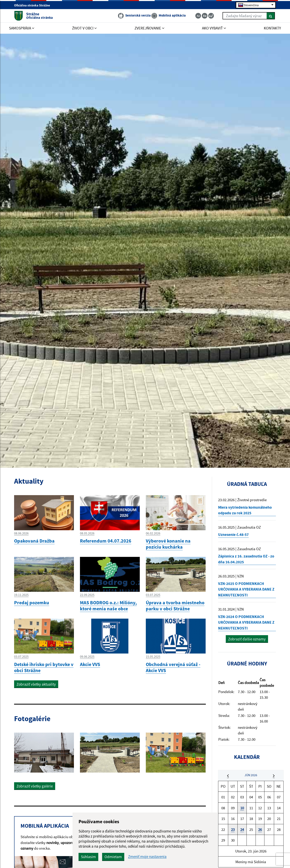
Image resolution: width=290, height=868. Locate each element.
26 (260, 829)
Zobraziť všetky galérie (35, 786)
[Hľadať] (271, 16)
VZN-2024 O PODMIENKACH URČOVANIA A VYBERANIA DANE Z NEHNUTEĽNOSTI (246, 622)
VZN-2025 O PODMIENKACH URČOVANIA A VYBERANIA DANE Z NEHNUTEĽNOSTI (246, 589)
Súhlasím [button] (88, 857)
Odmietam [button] (113, 857)
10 (242, 808)
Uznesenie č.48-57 (233, 534)
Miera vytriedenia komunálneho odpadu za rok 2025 (245, 510)
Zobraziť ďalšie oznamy (247, 639)
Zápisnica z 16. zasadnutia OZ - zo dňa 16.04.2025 (246, 559)
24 (242, 829)
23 (233, 829)
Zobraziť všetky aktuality (36, 684)
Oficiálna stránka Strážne (34, 5)
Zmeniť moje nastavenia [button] (147, 857)
